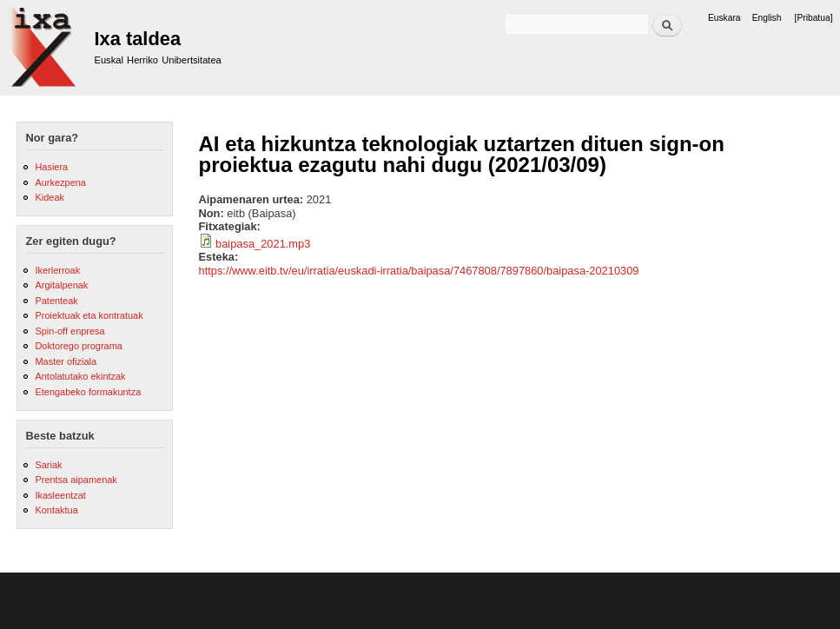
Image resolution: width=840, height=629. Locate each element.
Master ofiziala (66, 361)
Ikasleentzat (60, 495)
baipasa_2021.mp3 (263, 244)
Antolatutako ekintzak (80, 376)
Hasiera (51, 167)
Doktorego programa (78, 346)
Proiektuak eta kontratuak (89, 315)
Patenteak (56, 301)
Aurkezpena (60, 182)
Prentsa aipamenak (76, 480)
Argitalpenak (61, 285)
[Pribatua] (814, 18)
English (767, 18)
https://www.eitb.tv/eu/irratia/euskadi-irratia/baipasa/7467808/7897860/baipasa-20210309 (419, 271)
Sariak (48, 465)
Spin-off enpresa (69, 331)
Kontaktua (56, 510)
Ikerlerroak (57, 270)
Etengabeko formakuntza (88, 392)
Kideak (50, 197)
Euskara (724, 18)
